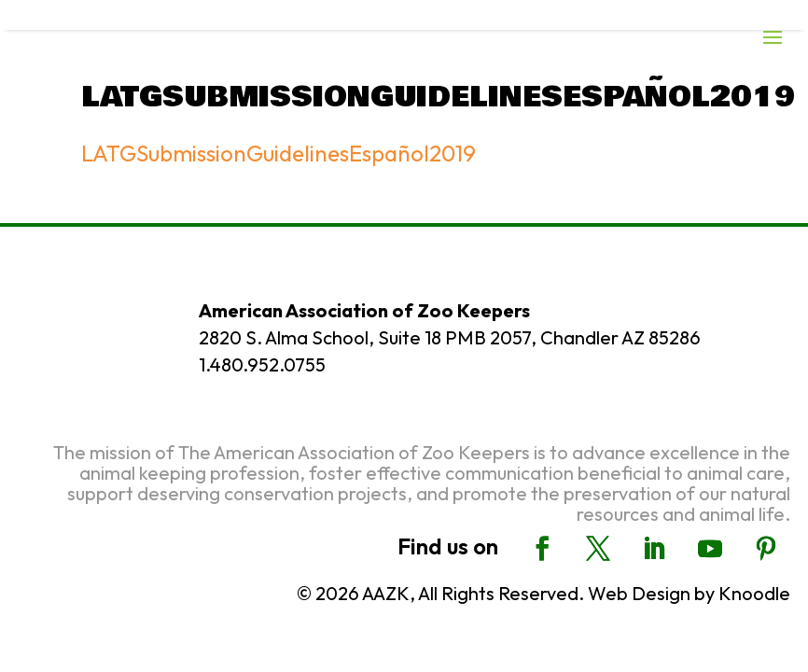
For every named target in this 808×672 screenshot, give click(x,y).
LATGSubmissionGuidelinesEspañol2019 (279, 153)
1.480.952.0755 (262, 364)
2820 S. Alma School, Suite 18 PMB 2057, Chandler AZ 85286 (450, 337)
